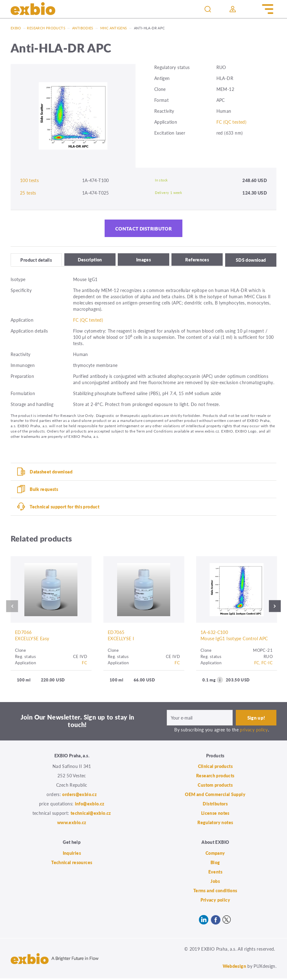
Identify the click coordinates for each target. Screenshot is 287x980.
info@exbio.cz (90, 805)
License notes (215, 814)
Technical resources (72, 864)
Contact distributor (143, 229)
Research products (46, 28)
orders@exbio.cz (79, 796)
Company (215, 854)
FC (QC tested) (231, 122)
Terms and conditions (215, 892)
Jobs (215, 883)
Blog (215, 864)
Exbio (16, 28)
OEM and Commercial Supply (215, 796)
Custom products (215, 786)
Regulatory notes (215, 824)
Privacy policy (215, 901)
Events (215, 873)
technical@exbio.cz (91, 814)
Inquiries (72, 854)
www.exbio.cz (72, 824)
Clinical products (215, 768)
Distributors (215, 805)
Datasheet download (51, 473)
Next (276, 608)
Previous (11, 608)
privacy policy (254, 731)
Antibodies (83, 28)
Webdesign (234, 968)
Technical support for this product (64, 507)
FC (84, 664)
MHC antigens (114, 28)
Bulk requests (44, 490)
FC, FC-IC (263, 664)
